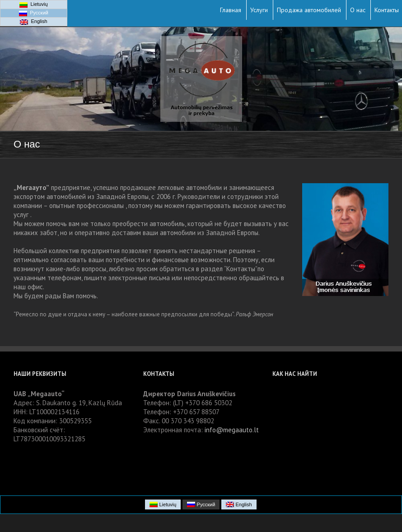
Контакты (387, 10)
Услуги (259, 10)
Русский (34, 13)
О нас (358, 10)
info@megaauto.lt (232, 430)
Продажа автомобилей (309, 10)
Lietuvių (33, 5)
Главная (231, 10)
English (33, 22)
